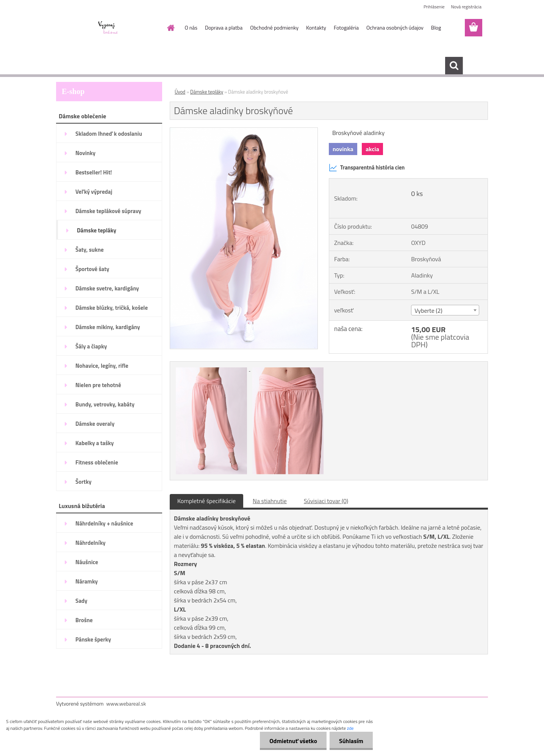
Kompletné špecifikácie (206, 501)
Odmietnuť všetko (293, 741)
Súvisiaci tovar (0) (326, 501)
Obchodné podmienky (274, 27)
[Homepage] (170, 28)
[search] (454, 66)
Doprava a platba (224, 27)
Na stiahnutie (270, 501)
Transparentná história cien (367, 168)
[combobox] (445, 310)
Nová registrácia (466, 7)
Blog (436, 27)
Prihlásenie (434, 7)
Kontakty (316, 27)
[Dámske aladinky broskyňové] (244, 131)
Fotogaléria (346, 27)
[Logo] (108, 28)
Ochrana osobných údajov (395, 27)
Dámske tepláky (207, 92)
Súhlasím (351, 741)
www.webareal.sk (126, 703)
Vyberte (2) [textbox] (428, 311)
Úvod (180, 92)
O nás (191, 27)
